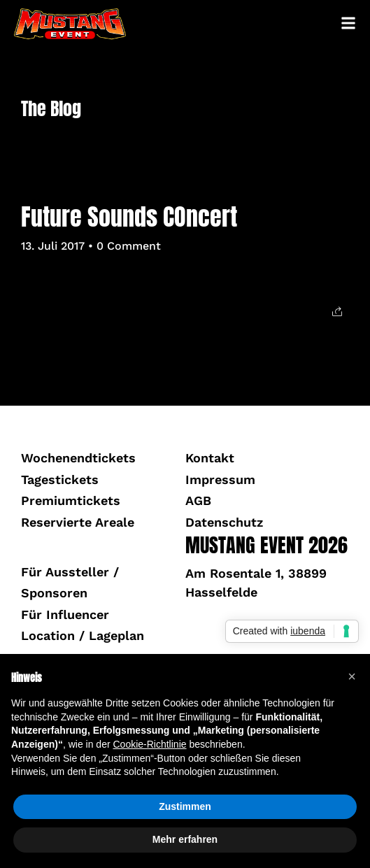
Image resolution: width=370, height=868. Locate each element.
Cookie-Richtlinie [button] (149, 744)
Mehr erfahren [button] (185, 839)
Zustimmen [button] (185, 806)
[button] (352, 676)
